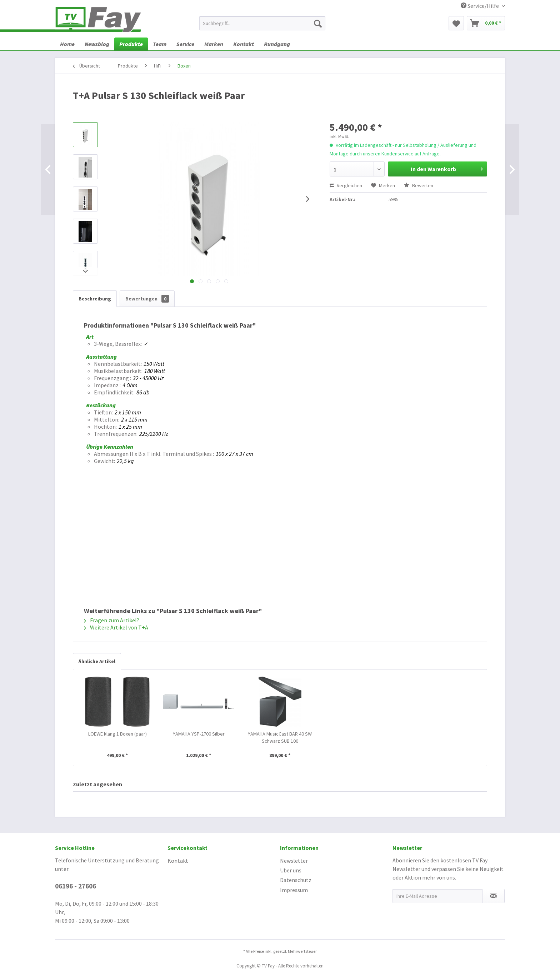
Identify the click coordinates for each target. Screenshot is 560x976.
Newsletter (294, 861)
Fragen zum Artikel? (112, 620)
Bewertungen (147, 299)
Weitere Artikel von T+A (116, 627)
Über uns (291, 870)
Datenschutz (296, 880)
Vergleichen (346, 185)
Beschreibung (95, 299)
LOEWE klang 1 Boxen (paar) (117, 734)
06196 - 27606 (76, 886)
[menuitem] (262, 23)
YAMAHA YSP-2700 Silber (199, 734)
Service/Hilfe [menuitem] (480, 6)
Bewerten (419, 185)
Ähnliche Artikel (97, 661)
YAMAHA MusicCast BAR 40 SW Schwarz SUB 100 (280, 737)
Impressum (294, 890)
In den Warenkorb (447, 168)
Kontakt (178, 861)
